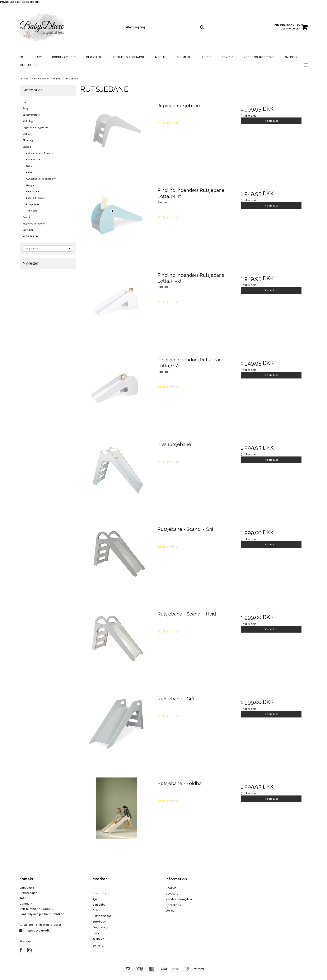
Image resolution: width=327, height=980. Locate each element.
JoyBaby (98, 939)
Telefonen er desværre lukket (40, 925)
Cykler (30, 166)
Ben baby (99, 905)
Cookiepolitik (31, 2)
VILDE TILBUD (28, 65)
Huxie (96, 933)
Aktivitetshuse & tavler (39, 153)
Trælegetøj (32, 211)
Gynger (30, 185)
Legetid (206, 57)
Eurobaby (99, 922)
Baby (38, 57)
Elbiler (30, 172)
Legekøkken (33, 191)
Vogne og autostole (259, 57)
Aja (95, 899)
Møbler (161, 57)
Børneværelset (64, 57)
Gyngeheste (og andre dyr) (41, 179)
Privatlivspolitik (11, 2)
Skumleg (183, 57)
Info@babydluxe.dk (37, 931)
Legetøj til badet (35, 198)
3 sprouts (99, 893)
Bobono (98, 910)
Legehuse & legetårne (128, 57)
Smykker (291, 57)
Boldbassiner (34, 159)
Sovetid (228, 57)
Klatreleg (94, 57)
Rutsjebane (33, 204)
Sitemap (25, 941)
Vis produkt (271, 121)
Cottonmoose (102, 916)
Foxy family (100, 927)
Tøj (22, 57)
